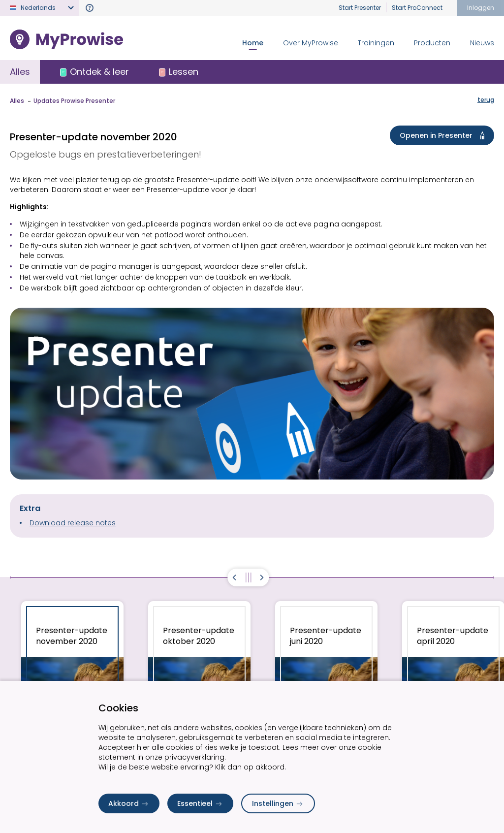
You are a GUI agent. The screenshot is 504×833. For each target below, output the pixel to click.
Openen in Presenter (444, 135)
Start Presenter (360, 8)
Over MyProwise (311, 43)
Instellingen (278, 803)
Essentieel (200, 803)
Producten (432, 43)
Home (253, 43)
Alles (20, 72)
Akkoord (129, 803)
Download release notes (73, 523)
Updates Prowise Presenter (74, 101)
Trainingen (376, 43)
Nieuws (482, 43)
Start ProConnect (417, 8)
